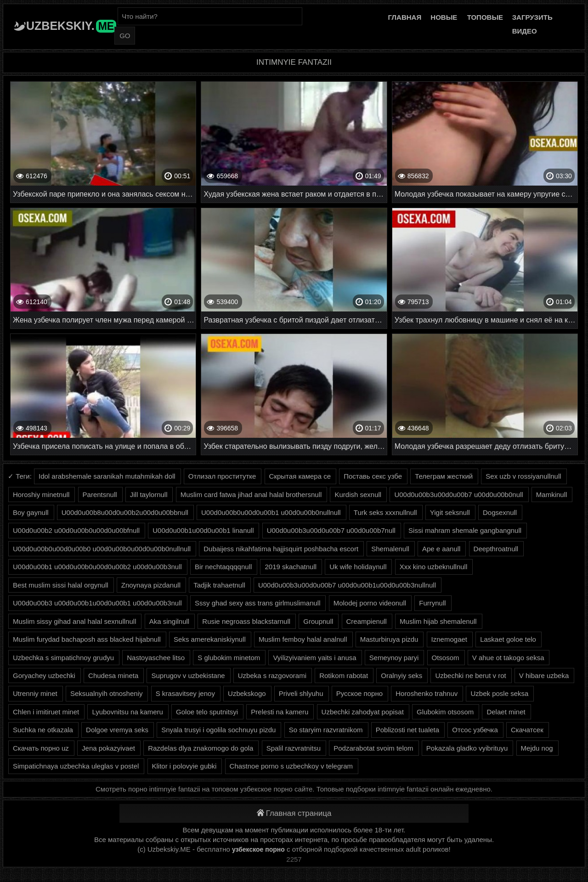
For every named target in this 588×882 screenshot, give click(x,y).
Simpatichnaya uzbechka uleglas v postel (76, 766)
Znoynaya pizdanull (151, 585)
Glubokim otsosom (445, 712)
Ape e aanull (441, 549)
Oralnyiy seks (401, 676)
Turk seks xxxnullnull (385, 512)
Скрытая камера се (300, 476)
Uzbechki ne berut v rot (470, 676)
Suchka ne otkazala (43, 730)
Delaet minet (506, 712)
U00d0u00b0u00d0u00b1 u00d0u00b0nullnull (271, 512)
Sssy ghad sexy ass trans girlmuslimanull (257, 603)
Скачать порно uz (41, 748)
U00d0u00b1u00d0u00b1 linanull (203, 530)
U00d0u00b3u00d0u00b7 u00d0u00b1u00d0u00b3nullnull (347, 585)
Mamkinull (552, 495)
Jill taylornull (149, 495)
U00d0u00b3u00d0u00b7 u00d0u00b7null (331, 530)
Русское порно (359, 693)
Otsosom (446, 658)
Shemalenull (390, 549)
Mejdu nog (537, 748)
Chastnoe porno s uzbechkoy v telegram (291, 766)
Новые (444, 17)
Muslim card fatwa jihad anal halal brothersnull (251, 495)
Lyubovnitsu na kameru (127, 712)
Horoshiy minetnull (41, 495)
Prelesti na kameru (280, 712)
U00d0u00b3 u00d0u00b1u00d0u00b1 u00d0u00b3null (97, 603)
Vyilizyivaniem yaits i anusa (314, 658)
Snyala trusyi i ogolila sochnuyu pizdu (218, 730)
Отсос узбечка (475, 730)
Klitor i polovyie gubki (184, 766)
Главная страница (294, 813)
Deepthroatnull (496, 549)
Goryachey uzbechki (44, 676)
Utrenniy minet (35, 693)
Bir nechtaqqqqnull (223, 567)
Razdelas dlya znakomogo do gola (201, 748)
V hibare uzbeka (544, 676)
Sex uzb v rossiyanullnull (523, 476)
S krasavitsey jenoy (185, 693)
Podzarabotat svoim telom (373, 748)
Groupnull (318, 621)
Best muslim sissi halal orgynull (61, 585)
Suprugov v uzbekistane (188, 676)
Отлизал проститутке (222, 476)
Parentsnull (100, 495)
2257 (294, 859)
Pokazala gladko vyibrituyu (467, 748)
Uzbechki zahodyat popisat (363, 712)
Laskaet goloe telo (508, 639)
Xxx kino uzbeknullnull (434, 567)
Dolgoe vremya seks (117, 730)
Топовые (485, 17)
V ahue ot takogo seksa (508, 658)
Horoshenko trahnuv (427, 693)
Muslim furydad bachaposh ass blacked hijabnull (87, 639)
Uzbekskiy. (71, 26)
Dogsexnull (500, 512)
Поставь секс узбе (373, 476)
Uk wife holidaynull (358, 567)
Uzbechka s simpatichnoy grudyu (63, 658)
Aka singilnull (170, 621)
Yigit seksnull (450, 512)
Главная (404, 17)
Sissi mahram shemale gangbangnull (465, 530)
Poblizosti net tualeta (407, 730)
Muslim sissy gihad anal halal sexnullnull (74, 621)
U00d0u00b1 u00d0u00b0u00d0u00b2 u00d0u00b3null (97, 567)
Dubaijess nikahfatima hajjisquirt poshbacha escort (281, 549)
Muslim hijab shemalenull (438, 621)
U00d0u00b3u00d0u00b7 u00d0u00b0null (458, 495)
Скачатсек (527, 730)
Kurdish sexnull (358, 495)
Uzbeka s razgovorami (272, 676)
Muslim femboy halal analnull (303, 639)
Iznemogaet (449, 639)
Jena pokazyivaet (108, 748)
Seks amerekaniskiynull (210, 639)
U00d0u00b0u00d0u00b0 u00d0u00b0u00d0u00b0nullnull (102, 549)
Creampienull (367, 621)
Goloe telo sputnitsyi (207, 712)
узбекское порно (258, 849)
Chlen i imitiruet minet (46, 712)
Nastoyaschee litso (156, 658)
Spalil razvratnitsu (294, 748)
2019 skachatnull (291, 567)
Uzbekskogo (247, 693)
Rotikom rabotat (344, 676)
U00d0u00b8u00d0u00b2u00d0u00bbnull (125, 512)
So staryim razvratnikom (326, 730)
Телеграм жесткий (444, 476)
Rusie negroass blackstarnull (246, 621)
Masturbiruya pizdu (389, 639)
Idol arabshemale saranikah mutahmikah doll (107, 476)
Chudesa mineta (113, 676)
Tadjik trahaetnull (219, 585)
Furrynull (432, 603)
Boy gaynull (31, 512)
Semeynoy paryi (394, 658)
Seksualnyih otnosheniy (107, 693)
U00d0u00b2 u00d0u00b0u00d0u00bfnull (76, 530)
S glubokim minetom (229, 658)
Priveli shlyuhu (301, 693)
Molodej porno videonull (370, 603)
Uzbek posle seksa (499, 693)
